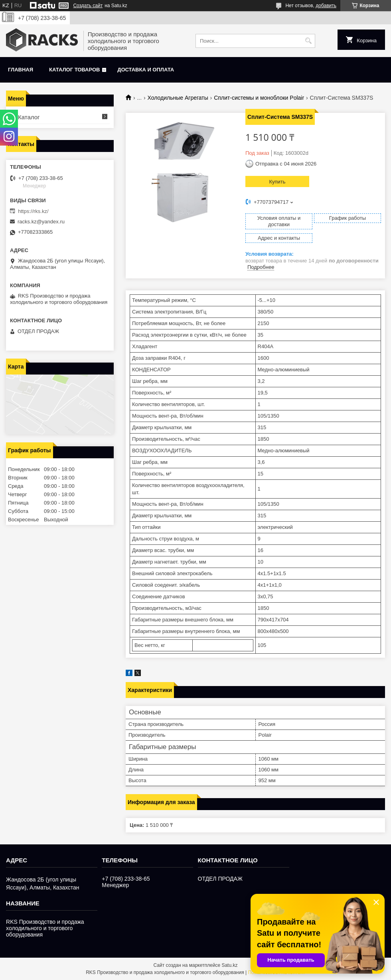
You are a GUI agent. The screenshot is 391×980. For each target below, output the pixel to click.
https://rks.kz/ (33, 211)
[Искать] (308, 41)
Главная (21, 70)
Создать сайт (88, 6)
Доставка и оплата (146, 70)
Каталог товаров (74, 70)
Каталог (29, 117)
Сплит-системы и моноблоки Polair (259, 98)
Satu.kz (229, 965)
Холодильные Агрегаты (178, 98)
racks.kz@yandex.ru (41, 222)
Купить (277, 182)
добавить (326, 6)
